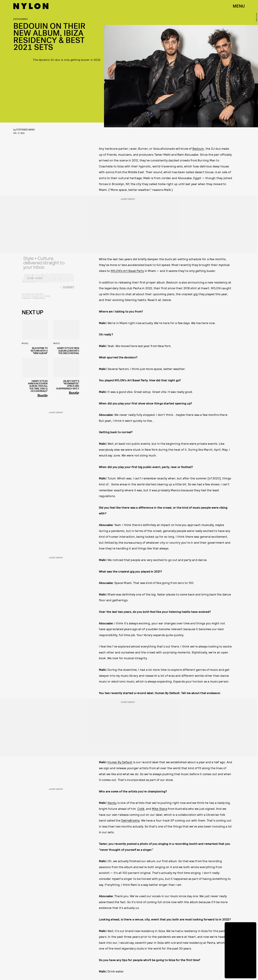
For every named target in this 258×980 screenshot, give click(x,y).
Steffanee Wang (26, 129)
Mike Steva (160, 809)
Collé (141, 809)
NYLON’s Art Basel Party (127, 271)
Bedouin (198, 148)
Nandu (112, 803)
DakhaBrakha (130, 820)
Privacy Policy (39, 300)
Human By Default (120, 762)
